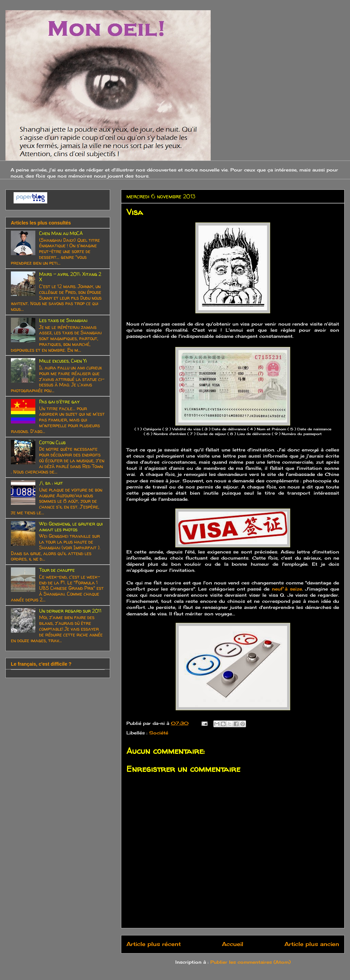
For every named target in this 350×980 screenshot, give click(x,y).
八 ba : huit (51, 483)
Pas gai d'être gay (59, 402)
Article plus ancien (312, 944)
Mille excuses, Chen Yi (63, 361)
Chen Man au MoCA (61, 233)
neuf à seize (286, 589)
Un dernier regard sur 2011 (70, 611)
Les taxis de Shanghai (63, 320)
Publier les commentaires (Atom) (250, 962)
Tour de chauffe (57, 570)
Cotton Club (52, 442)
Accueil (233, 944)
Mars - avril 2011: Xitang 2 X (70, 277)
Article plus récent (154, 944)
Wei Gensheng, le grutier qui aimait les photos (71, 527)
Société (159, 733)
